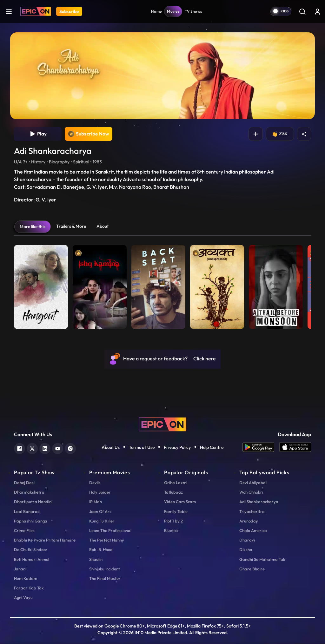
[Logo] (36, 11)
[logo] (162, 424)
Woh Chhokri (251, 493)
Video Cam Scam (180, 502)
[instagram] (70, 448)
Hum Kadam (26, 579)
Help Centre (212, 448)
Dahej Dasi (24, 483)
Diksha (246, 550)
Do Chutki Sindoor (31, 550)
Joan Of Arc (100, 512)
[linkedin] (45, 448)
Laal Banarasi (27, 512)
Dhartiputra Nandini (33, 502)
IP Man (96, 502)
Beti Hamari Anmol (32, 560)
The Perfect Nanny (107, 541)
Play (38, 134)
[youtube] (58, 448)
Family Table (176, 512)
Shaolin (96, 560)
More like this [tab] (33, 227)
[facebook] (20, 448)
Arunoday (249, 521)
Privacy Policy (177, 448)
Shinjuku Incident (105, 569)
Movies (173, 11)
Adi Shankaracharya (259, 502)
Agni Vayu (23, 598)
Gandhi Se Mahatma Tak (262, 560)
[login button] (317, 11)
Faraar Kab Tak (29, 588)
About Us (111, 448)
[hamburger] (9, 11)
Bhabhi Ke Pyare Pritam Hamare (45, 541)
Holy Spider (100, 493)
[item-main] (41, 286)
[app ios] (295, 448)
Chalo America (253, 531)
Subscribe (69, 11)
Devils (95, 483)
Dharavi (247, 541)
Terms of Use (142, 448)
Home (156, 11)
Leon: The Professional (110, 531)
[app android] (261, 448)
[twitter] (32, 448)
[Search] (302, 11)
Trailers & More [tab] (71, 227)
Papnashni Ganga (31, 521)
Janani (20, 569)
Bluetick (171, 531)
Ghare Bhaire (252, 569)
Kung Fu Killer (102, 521)
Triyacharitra (252, 512)
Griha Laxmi (176, 483)
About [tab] (103, 227)
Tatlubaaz (173, 493)
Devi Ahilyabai (253, 483)
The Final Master (105, 579)
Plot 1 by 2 (173, 521)
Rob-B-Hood (101, 550)
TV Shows (193, 11)
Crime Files (24, 531)
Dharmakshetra (29, 493)
